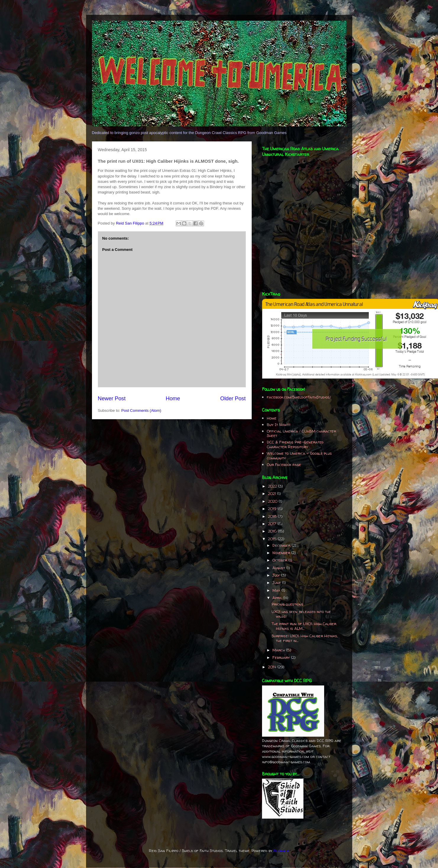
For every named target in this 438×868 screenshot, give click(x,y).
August (279, 568)
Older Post (233, 398)
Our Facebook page (284, 464)
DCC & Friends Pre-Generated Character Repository (295, 444)
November (282, 553)
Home (173, 398)
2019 (273, 509)
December (282, 545)
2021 (273, 493)
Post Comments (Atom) (141, 410)
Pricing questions (287, 604)
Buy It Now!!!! (279, 425)
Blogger (281, 851)
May (277, 590)
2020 (273, 501)
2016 (273, 531)
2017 (273, 524)
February (282, 657)
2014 (273, 667)
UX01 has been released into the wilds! (301, 614)
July (277, 575)
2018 (273, 516)
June (277, 583)
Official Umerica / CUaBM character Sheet (301, 433)
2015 (273, 539)
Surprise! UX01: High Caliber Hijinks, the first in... (305, 638)
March (279, 650)
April (278, 598)
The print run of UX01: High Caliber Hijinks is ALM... (304, 626)
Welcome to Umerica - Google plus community (299, 456)
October (280, 560)
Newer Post (112, 398)
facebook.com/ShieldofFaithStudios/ (299, 397)
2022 (273, 486)
